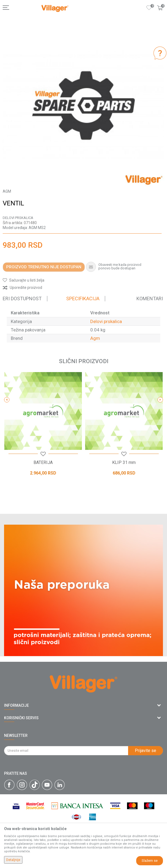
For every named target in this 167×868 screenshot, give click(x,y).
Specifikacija (83, 299)
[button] (24, 280)
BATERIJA (43, 463)
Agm (95, 338)
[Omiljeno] (149, 8)
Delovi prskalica (18, 218)
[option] (83, 106)
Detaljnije (13, 860)
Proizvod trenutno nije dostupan (44, 267)
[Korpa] (160, 13)
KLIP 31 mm (124, 463)
